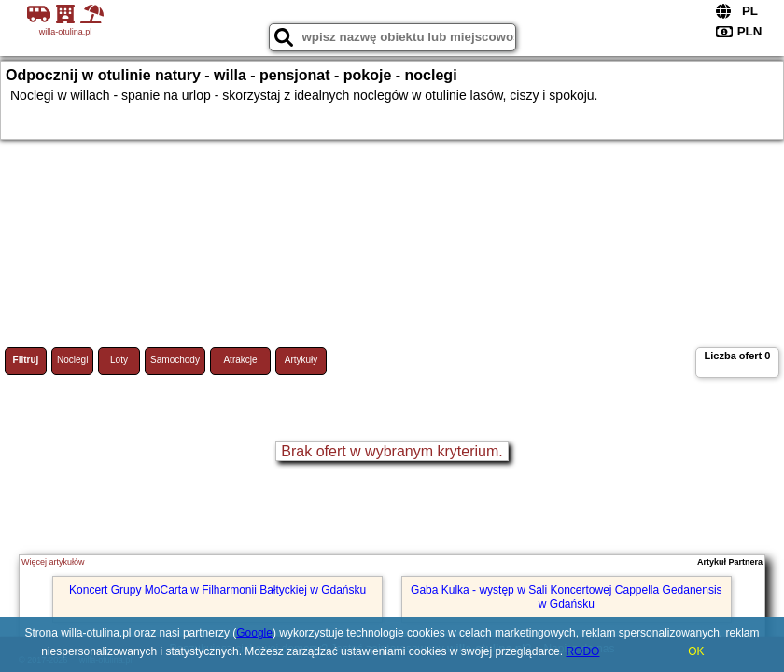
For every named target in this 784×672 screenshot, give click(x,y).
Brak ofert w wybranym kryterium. (392, 451)
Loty (119, 360)
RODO (582, 651)
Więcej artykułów (53, 562)
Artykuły (301, 360)
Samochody (175, 360)
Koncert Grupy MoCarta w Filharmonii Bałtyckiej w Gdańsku (217, 590)
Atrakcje (240, 360)
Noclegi (72, 360)
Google (254, 633)
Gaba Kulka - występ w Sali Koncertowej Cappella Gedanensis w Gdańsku (567, 596)
